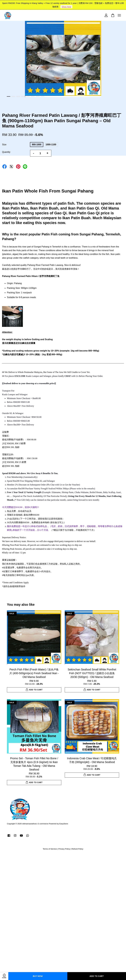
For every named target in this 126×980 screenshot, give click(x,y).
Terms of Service (50, 849)
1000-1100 (51, 145)
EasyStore (64, 824)
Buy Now (38, 976)
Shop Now (66, 7)
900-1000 (37, 145)
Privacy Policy (64, 849)
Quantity (6, 152)
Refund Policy (77, 849)
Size (4, 145)
